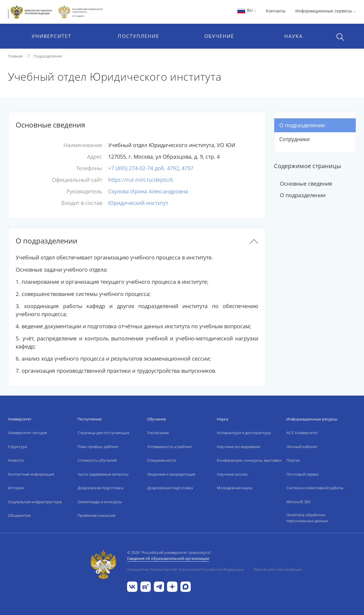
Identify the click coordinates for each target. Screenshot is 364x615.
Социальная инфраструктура (35, 502)
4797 (187, 168)
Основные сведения (306, 184)
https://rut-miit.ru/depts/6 (141, 180)
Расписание (158, 433)
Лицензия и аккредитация (171, 474)
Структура (17, 447)
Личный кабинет (302, 447)
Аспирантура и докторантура (244, 433)
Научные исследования (238, 447)
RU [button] (247, 10)
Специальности (162, 460)
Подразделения (48, 56)
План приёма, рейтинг (98, 447)
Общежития (19, 515)
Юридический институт (138, 203)
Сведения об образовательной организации (168, 558)
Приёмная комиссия (96, 515)
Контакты (276, 11)
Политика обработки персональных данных (307, 518)
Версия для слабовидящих (278, 569)
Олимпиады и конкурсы (100, 502)
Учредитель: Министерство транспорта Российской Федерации (185, 569)
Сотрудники (294, 139)
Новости (16, 460)
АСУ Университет (302, 433)
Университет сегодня (27, 433)
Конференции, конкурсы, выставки (249, 460)
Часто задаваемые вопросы (103, 474)
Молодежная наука (235, 488)
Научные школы (232, 474)
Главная (15, 56)
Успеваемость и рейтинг (170, 447)
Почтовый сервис (303, 474)
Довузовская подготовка (100, 488)
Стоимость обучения (97, 460)
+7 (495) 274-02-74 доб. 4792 (143, 168)
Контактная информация (31, 474)
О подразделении (302, 125)
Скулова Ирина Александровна (148, 191)
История (16, 488)
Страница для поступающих (104, 433)
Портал (293, 460)
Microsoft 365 (298, 502)
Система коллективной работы (315, 488)
